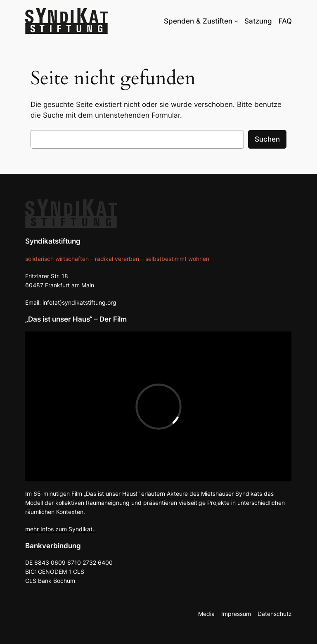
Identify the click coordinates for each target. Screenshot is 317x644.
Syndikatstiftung (53, 241)
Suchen (267, 139)
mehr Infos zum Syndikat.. (60, 529)
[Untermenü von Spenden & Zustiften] (236, 21)
